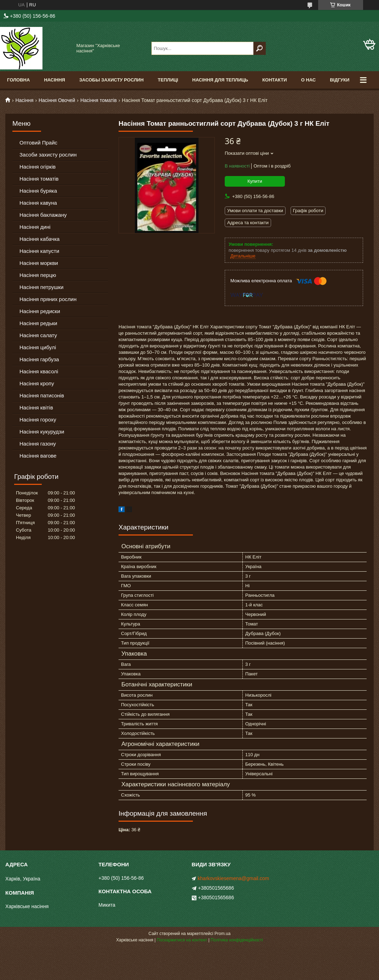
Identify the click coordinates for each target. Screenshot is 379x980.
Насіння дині (35, 227)
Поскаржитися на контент (182, 940)
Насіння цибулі (38, 347)
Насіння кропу (37, 383)
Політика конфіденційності (237, 940)
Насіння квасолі (39, 371)
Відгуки (340, 80)
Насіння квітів (36, 407)
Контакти (275, 80)
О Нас (309, 80)
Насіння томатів (99, 100)
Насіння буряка (38, 191)
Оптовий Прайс (38, 143)
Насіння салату (38, 335)
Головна (18, 80)
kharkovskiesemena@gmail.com (234, 878)
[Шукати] (260, 48)
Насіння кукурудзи (42, 432)
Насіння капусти (39, 251)
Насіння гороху (38, 420)
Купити (255, 181)
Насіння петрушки (41, 287)
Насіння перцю (38, 275)
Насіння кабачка (39, 239)
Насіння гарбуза (39, 359)
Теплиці (168, 80)
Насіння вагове (38, 456)
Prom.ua (222, 934)
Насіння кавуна (38, 203)
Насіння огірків (38, 167)
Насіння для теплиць (220, 80)
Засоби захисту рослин (48, 155)
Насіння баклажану (43, 215)
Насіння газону (38, 444)
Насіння (54, 80)
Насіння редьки (38, 323)
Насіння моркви (39, 263)
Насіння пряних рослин (48, 299)
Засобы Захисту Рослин (111, 80)
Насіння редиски (40, 311)
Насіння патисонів (42, 395)
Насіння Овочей (57, 100)
